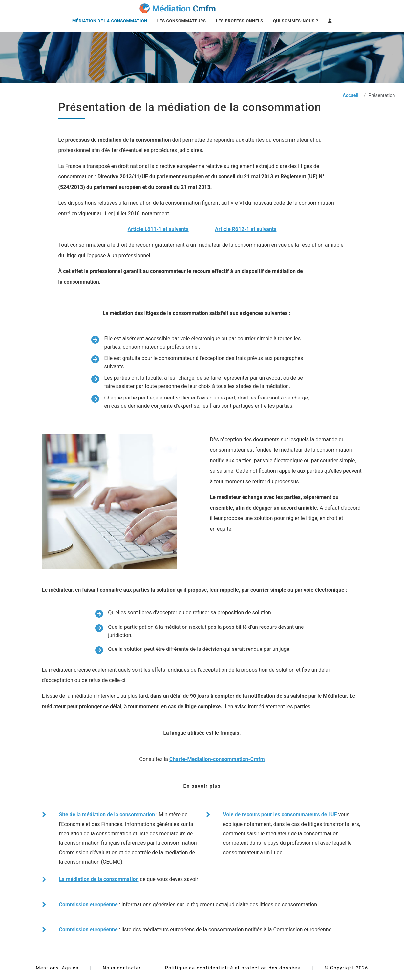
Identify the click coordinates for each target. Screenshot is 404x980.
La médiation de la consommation (99, 879)
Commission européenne (88, 905)
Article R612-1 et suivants (246, 229)
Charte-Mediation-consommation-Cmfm (217, 759)
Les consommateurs (182, 21)
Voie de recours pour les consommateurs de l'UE (280, 815)
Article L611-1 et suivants (158, 229)
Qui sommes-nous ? (296, 21)
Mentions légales (57, 968)
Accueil (351, 95)
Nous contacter (122, 968)
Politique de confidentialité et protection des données (233, 968)
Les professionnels (240, 21)
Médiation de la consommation (110, 21)
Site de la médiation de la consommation (107, 815)
